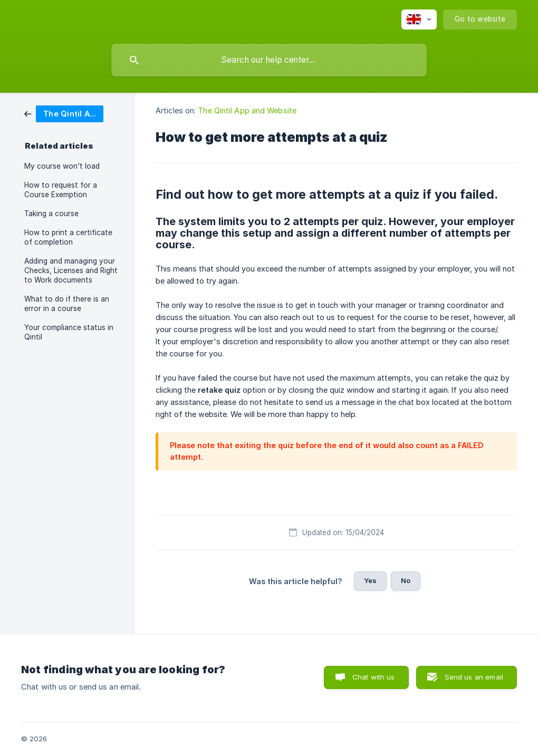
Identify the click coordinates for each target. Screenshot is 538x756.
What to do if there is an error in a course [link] (67, 304)
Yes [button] (370, 580)
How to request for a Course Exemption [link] (61, 190)
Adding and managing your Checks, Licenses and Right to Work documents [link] (71, 270)
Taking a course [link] (51, 214)
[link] (64, 113)
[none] (419, 20)
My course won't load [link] (62, 166)
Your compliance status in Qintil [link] (69, 332)
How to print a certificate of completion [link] (68, 237)
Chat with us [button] (374, 677)
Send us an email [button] (474, 677)
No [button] (406, 580)
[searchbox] (269, 60)
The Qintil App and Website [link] (247, 110)
